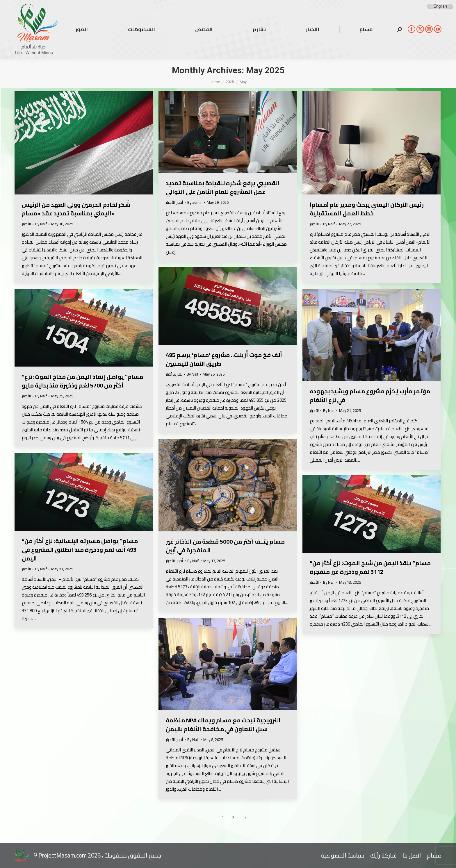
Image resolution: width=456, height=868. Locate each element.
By (41, 224)
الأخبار (26, 224)
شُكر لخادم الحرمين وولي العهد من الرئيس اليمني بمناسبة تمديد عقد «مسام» (76, 209)
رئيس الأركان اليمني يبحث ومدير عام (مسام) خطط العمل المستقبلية (367, 209)
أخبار (180, 202)
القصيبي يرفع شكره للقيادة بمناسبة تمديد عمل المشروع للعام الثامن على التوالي (223, 187)
